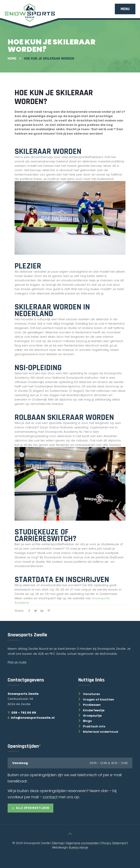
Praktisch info (92, 726)
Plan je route (17, 662)
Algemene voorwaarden (83, 843)
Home (12, 59)
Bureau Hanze (78, 847)
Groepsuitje (90, 716)
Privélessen (90, 705)
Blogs (85, 721)
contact (50, 797)
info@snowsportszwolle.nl (31, 718)
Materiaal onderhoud (98, 732)
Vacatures (89, 694)
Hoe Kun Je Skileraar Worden (49, 59)
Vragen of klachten (96, 699)
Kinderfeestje (91, 710)
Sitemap (58, 843)
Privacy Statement (114, 843)
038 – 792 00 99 (24, 713)
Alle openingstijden (30, 808)
